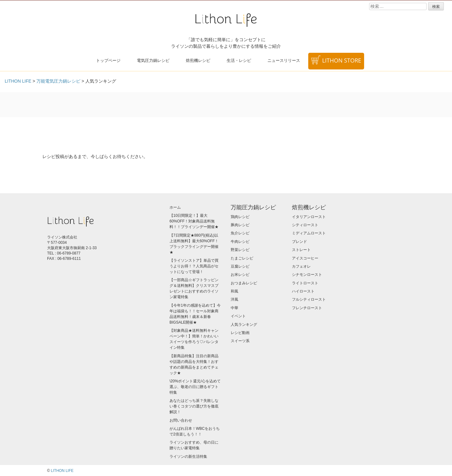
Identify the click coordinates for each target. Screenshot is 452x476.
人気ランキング (244, 325)
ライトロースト (305, 283)
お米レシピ (240, 275)
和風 (234, 291)
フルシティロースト (309, 299)
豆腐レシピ (240, 266)
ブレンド (299, 242)
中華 (234, 308)
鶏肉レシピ (240, 217)
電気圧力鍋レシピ (153, 60)
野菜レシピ (240, 250)
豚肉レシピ (240, 225)
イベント (238, 316)
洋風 (234, 299)
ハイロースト (303, 291)
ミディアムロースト (309, 233)
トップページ (108, 60)
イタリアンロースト (309, 217)
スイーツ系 (240, 341)
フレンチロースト (307, 308)
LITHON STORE (342, 60)
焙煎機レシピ (198, 60)
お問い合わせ (181, 420)
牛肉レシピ (240, 242)
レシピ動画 (240, 333)
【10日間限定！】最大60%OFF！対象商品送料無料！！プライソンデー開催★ (194, 221)
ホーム (175, 207)
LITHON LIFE (62, 471)
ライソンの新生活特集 (188, 457)
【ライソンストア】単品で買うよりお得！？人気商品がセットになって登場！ (194, 266)
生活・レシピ (239, 60)
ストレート (301, 250)
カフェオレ (301, 266)
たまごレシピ (242, 258)
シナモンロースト (307, 275)
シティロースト (305, 225)
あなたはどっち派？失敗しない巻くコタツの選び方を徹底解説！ (194, 406)
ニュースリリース (284, 60)
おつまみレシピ (244, 283)
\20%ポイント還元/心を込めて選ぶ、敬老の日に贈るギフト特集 (195, 387)
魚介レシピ (240, 233)
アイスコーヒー (305, 258)
